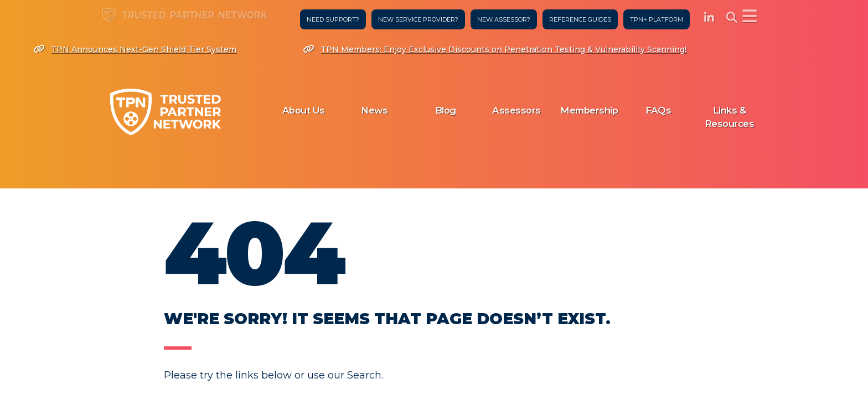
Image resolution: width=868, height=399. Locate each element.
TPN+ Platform (654, 19)
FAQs (658, 110)
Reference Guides (578, 19)
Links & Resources (730, 117)
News (374, 110)
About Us (304, 110)
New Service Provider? (416, 19)
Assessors (516, 110)
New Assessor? (502, 19)
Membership (589, 110)
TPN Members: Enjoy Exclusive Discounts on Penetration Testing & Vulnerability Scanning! (495, 49)
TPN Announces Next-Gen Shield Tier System (135, 49)
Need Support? (331, 19)
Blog (446, 110)
